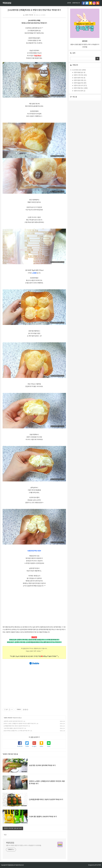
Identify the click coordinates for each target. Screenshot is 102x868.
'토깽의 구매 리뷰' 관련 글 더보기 (13, 828)
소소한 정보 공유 (79, 70)
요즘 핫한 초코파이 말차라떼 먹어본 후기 (13, 721)
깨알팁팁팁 (7, 3)
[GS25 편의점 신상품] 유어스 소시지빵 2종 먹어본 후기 (17, 731)
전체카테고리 (76, 3)
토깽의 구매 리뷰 (29, 15)
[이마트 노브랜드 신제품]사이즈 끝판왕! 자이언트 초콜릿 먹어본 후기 (20, 724)
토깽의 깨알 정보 (80, 88)
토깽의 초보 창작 (79, 91)
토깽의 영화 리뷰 (79, 78)
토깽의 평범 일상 (79, 73)
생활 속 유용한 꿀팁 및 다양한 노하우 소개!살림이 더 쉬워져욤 (24, 846)
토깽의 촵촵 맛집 (80, 83)
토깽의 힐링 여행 (80, 80)
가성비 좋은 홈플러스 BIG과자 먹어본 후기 (14, 728)
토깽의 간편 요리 (80, 86)
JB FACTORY (98, 865)
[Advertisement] (34, 606)
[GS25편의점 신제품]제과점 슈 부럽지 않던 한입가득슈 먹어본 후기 (34, 10)
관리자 (69, 3)
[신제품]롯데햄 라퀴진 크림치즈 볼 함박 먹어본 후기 (16, 726)
